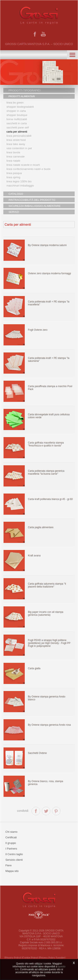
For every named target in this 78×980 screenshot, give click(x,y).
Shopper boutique (17, 115)
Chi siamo (11, 832)
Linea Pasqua (14, 173)
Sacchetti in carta (17, 123)
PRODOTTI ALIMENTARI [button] (22, 96)
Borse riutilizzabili (17, 119)
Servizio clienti (14, 860)
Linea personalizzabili (19, 136)
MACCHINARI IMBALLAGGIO (20, 186)
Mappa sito (12, 871)
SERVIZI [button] (14, 212)
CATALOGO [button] (16, 194)
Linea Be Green (15, 103)
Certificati (11, 837)
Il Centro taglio (14, 854)
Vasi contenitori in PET (19, 148)
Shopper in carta (16, 111)
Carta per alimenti (17, 132)
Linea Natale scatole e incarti (23, 165)
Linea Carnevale (15, 157)
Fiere (9, 865)
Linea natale (13, 161)
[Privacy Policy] (13, 958)
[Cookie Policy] (30, 958)
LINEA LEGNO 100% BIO (19, 181)
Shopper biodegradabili (20, 107)
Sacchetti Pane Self (18, 127)
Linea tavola (13, 152)
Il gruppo (11, 843)
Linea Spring (13, 177)
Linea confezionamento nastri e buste (28, 169)
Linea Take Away (16, 144)
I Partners (11, 849)
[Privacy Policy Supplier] (52, 958)
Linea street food (16, 140)
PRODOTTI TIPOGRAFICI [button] (25, 90)
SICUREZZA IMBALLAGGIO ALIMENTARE (35, 206)
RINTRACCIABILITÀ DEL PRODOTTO (32, 200)
